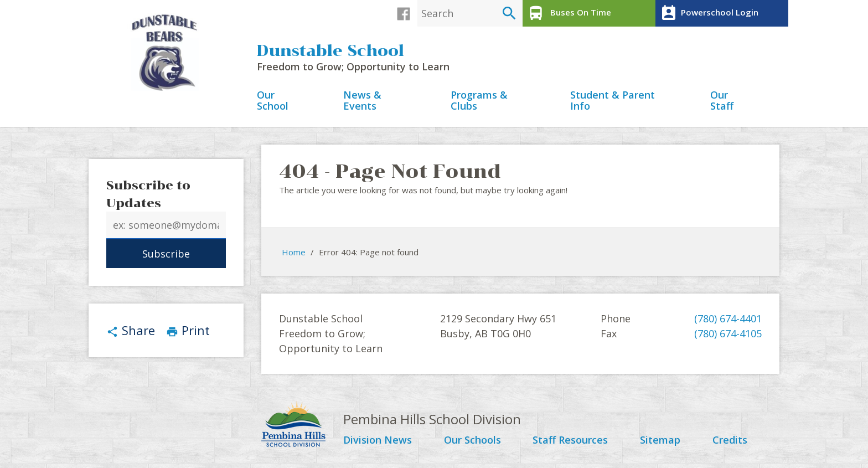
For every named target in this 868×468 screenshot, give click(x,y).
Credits (730, 440)
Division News (378, 440)
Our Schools (472, 440)
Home (294, 252)
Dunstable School (330, 51)
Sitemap (660, 440)
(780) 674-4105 (728, 333)
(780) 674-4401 (728, 318)
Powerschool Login (708, 13)
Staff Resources (570, 440)
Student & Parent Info (613, 101)
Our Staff (722, 101)
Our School (273, 101)
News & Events (362, 101)
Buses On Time (568, 13)
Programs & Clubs (479, 101)
